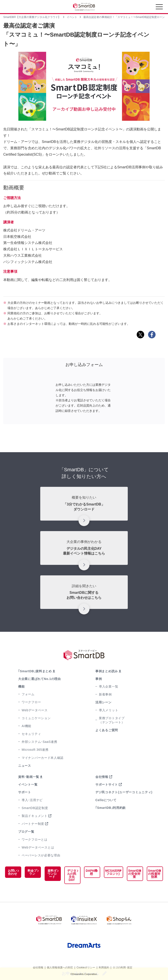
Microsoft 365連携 (35, 750)
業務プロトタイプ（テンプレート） (112, 720)
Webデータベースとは (38, 847)
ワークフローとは (35, 839)
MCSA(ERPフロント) (111, 872)
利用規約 (104, 966)
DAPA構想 (90, 872)
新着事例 (105, 694)
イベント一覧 (28, 784)
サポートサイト (107, 784)
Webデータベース (35, 710)
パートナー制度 (33, 824)
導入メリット (108, 710)
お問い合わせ (12, 872)
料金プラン (31, 872)
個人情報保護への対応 (60, 966)
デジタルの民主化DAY (70, 875)
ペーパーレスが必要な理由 (41, 855)
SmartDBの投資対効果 (154, 874)
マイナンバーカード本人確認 (43, 758)
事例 (99, 679)
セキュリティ (31, 734)
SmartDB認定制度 (35, 808)
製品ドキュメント (35, 816)
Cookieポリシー (86, 966)
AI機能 (26, 726)
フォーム (28, 694)
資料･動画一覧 (29, 777)
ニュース (25, 766)
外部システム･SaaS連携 (39, 742)
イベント (72, 17)
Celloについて (106, 800)
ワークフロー (31, 702)
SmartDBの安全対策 (133, 874)
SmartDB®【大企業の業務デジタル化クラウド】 (32, 17)
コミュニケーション (36, 718)
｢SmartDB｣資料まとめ (35, 671)
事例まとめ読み (107, 671)
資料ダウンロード (51, 874)
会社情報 (102, 777)
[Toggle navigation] (159, 8)
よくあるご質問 (107, 730)
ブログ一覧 (26, 832)
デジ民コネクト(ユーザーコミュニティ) (124, 792)
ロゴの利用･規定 (122, 966)
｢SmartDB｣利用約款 (111, 808)
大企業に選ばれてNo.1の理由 (39, 679)
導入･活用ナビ (32, 800)
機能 (21, 687)
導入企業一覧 (108, 687)
